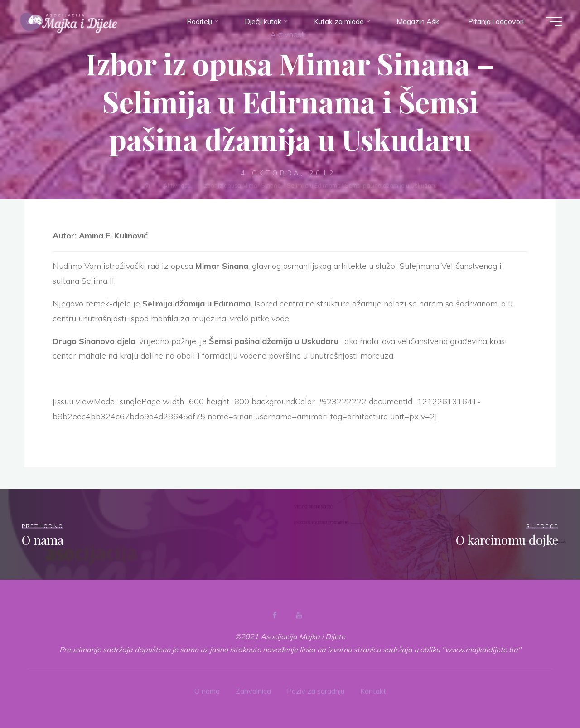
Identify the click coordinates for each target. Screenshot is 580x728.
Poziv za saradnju (316, 691)
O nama (207, 691)
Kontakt (373, 691)
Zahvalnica (253, 691)
